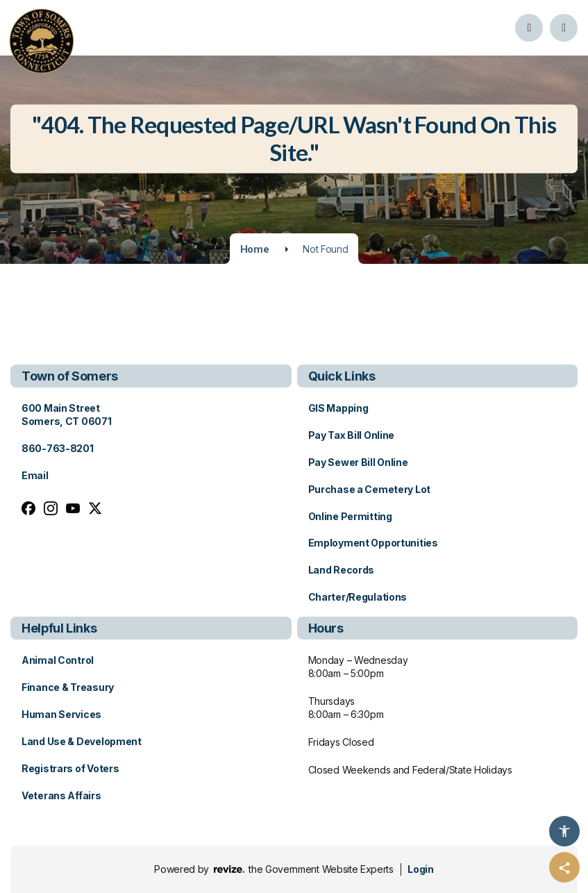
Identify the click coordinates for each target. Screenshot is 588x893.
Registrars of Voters (70, 768)
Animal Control (58, 660)
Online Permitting (350, 516)
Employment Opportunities (373, 543)
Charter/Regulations (358, 597)
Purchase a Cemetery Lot (370, 489)
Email (35, 475)
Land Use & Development (82, 741)
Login (420, 869)
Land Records (342, 570)
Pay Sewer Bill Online (358, 462)
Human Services (61, 714)
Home (255, 249)
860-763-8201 (58, 448)
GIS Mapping (338, 408)
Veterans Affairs (61, 795)
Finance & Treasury (68, 687)
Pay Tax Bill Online (352, 435)
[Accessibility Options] (564, 831)
